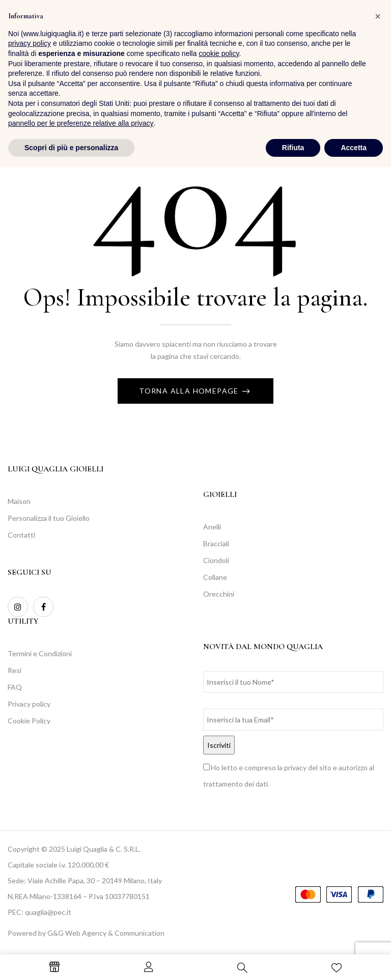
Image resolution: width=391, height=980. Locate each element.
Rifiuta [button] (293, 960)
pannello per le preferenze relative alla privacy (81, 936)
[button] (373, 35)
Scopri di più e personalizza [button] (71, 960)
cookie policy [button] (219, 866)
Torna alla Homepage (190, 391)
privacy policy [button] (30, 856)
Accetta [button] (354, 960)
